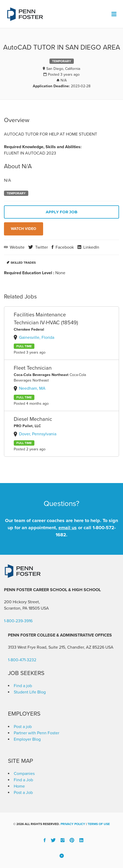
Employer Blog (27, 739)
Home (19, 786)
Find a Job (23, 780)
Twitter (41, 247)
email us (68, 528)
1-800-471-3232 (22, 660)
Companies (24, 774)
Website (17, 247)
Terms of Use (99, 824)
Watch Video (24, 229)
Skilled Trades (23, 263)
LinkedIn (91, 247)
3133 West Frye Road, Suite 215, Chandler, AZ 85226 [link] (56, 647)
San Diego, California (63, 69)
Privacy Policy (73, 824)
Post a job (23, 727)
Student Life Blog (30, 692)
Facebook (64, 247)
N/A (64, 80)
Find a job (23, 686)
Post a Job (23, 793)
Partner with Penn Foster (37, 733)
